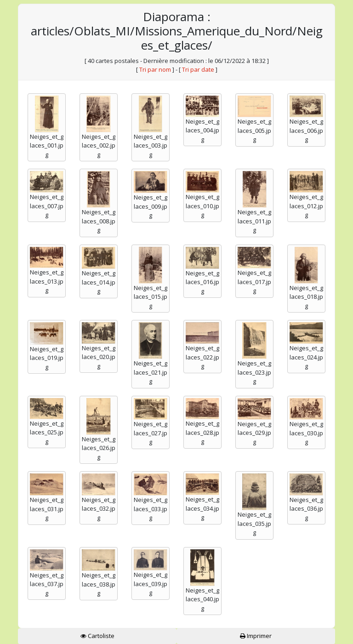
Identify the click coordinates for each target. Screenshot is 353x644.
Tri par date (198, 69)
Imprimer (256, 636)
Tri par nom (155, 69)
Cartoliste (97, 636)
